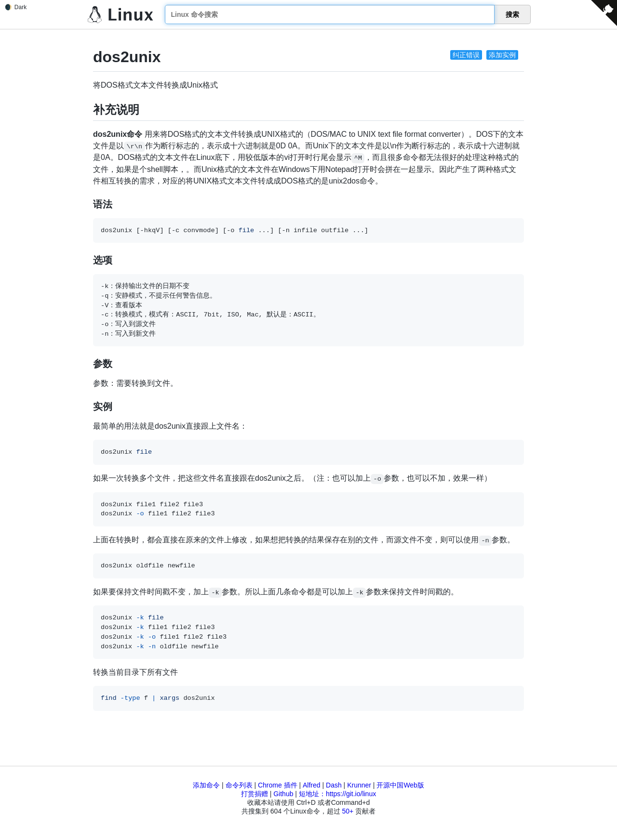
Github (283, 794)
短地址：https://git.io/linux (337, 794)
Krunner (359, 785)
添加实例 (502, 55)
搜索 (512, 14)
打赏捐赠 (255, 794)
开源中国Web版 (400, 785)
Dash (334, 785)
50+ (348, 811)
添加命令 (206, 785)
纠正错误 (466, 55)
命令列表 (239, 785)
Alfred (312, 785)
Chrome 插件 (278, 785)
